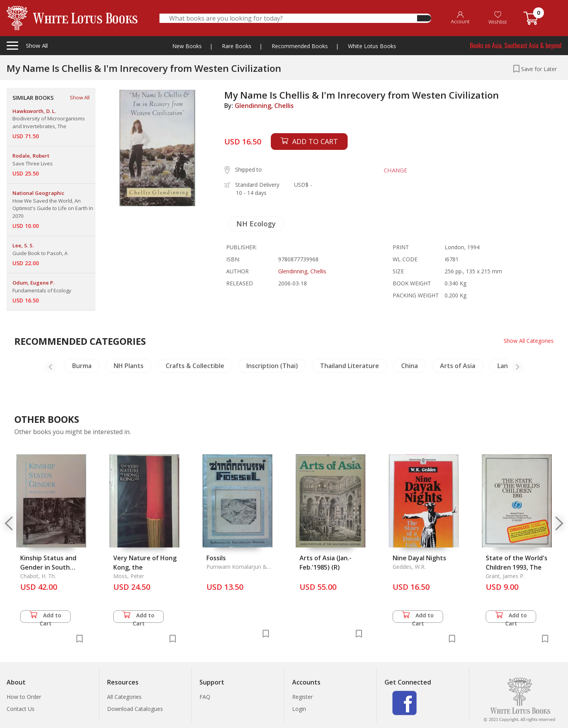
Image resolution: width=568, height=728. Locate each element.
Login (299, 709)
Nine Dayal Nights (419, 558)
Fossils (216, 558)
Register (302, 697)
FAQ (205, 697)
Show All (80, 97)
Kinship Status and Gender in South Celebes (48, 567)
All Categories (124, 697)
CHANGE (395, 170)
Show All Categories (529, 341)
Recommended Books (300, 46)
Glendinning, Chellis (264, 106)
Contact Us (21, 709)
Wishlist (498, 18)
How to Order (24, 697)
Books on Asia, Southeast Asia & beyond (516, 45)
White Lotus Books (372, 46)
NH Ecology (256, 224)
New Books (187, 46)
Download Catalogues (135, 709)
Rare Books (237, 46)
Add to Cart (45, 617)
